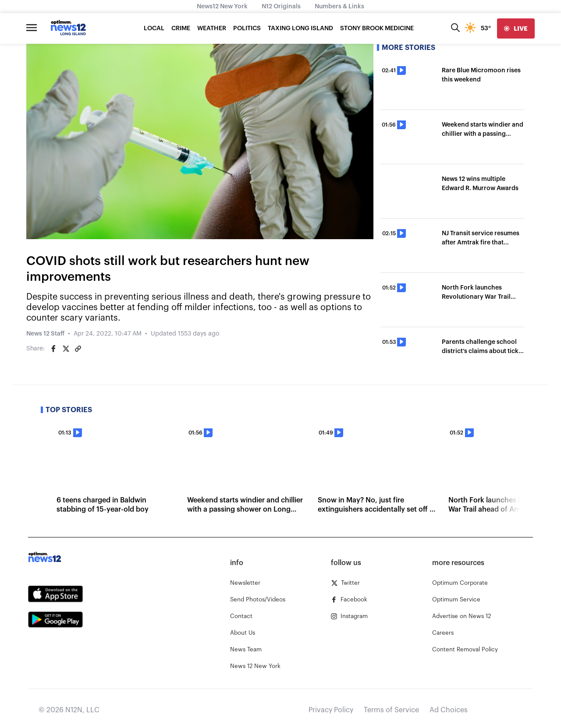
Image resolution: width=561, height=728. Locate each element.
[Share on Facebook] (53, 349)
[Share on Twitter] (66, 349)
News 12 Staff (45, 334)
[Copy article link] (78, 349)
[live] (516, 28)
